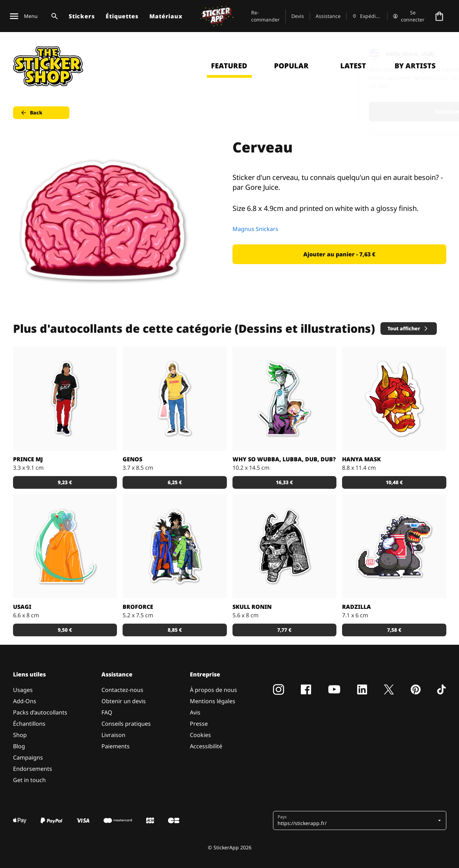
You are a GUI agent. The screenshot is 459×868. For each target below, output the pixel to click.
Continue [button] (364, 112)
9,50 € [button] (65, 630)
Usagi (22, 607)
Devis (298, 16)
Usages (23, 690)
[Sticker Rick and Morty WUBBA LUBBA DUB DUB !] (285, 399)
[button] (357, 820)
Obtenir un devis (124, 701)
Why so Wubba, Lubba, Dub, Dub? (284, 459)
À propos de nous (213, 690)
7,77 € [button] (284, 630)
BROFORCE (138, 607)
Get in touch (29, 780)
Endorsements (33, 769)
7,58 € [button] (394, 630)
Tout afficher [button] (408, 328)
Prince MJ (28, 459)
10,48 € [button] (394, 482)
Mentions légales (213, 701)
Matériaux (166, 16)
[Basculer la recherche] (53, 16)
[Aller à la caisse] (439, 16)
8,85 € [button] (175, 630)
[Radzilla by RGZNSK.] (394, 547)
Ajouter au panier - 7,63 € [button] (339, 254)
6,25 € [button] (175, 482)
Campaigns (28, 757)
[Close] (438, 54)
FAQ (107, 712)
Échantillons (29, 724)
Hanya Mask (361, 459)
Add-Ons (25, 701)
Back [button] (31, 113)
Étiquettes (122, 16)
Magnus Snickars (255, 229)
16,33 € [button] (284, 482)
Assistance (328, 16)
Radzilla (356, 607)
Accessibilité (206, 746)
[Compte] (409, 16)
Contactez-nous (122, 690)
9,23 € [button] (65, 482)
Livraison (113, 735)
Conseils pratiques (126, 724)
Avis (195, 712)
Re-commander (265, 16)
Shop (20, 735)
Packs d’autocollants (40, 712)
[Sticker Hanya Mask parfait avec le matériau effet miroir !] (394, 399)
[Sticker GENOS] (175, 399)
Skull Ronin (252, 607)
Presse (199, 724)
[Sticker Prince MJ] (65, 399)
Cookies (200, 735)
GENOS (132, 459)
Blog (19, 746)
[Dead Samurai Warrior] (285, 547)
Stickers (82, 16)
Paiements (116, 746)
